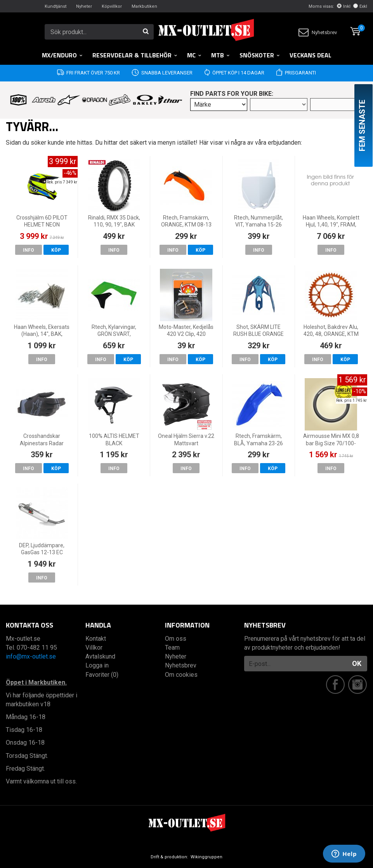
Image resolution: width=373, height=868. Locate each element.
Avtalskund (100, 656)
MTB (221, 55)
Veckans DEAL (311, 55)
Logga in (97, 665)
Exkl (360, 6)
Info (29, 250)
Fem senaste (362, 125)
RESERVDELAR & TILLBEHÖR (135, 55)
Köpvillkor (112, 6)
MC (194, 55)
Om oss (176, 639)
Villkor (94, 648)
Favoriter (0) (102, 675)
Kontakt (96, 639)
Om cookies (181, 675)
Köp (56, 250)
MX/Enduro (62, 55)
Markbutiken (144, 6)
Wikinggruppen (206, 857)
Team (172, 648)
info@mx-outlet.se (31, 656)
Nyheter (84, 6)
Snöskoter (260, 55)
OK (357, 663)
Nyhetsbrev (318, 32)
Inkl (344, 6)
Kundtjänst (56, 6)
